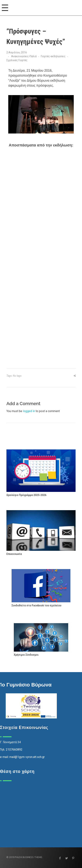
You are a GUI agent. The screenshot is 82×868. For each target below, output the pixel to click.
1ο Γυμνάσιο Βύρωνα (26, 685)
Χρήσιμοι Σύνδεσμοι (26, 655)
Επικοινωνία (14, 554)
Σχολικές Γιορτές (17, 60)
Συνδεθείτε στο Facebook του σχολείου (36, 605)
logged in (29, 411)
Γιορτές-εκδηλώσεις (53, 56)
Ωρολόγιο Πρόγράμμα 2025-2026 (26, 495)
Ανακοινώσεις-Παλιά (24, 56)
